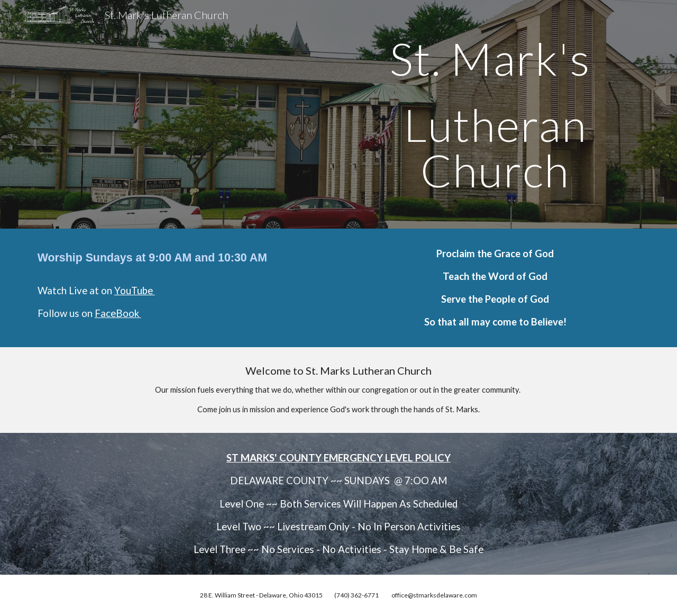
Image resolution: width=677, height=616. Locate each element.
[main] (495, 114)
